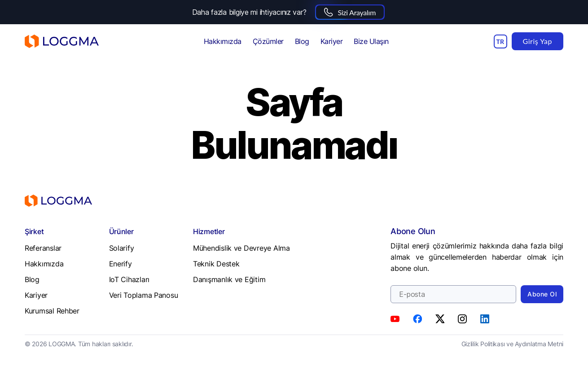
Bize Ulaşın (371, 41)
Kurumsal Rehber (52, 311)
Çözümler (268, 41)
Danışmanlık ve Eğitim (229, 279)
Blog (302, 41)
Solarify (122, 248)
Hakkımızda (223, 41)
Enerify (121, 264)
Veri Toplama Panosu (144, 295)
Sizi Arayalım (350, 12)
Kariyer (332, 41)
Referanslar (43, 248)
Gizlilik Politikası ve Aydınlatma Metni (512, 344)
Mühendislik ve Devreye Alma (241, 248)
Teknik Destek (216, 264)
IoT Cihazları (129, 279)
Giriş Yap (538, 41)
